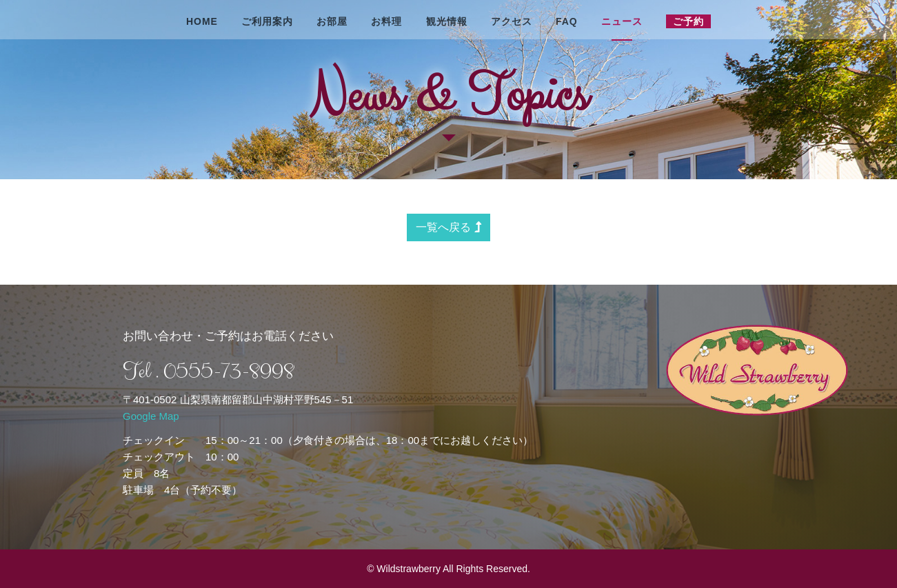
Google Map (151, 416)
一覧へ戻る (448, 227)
